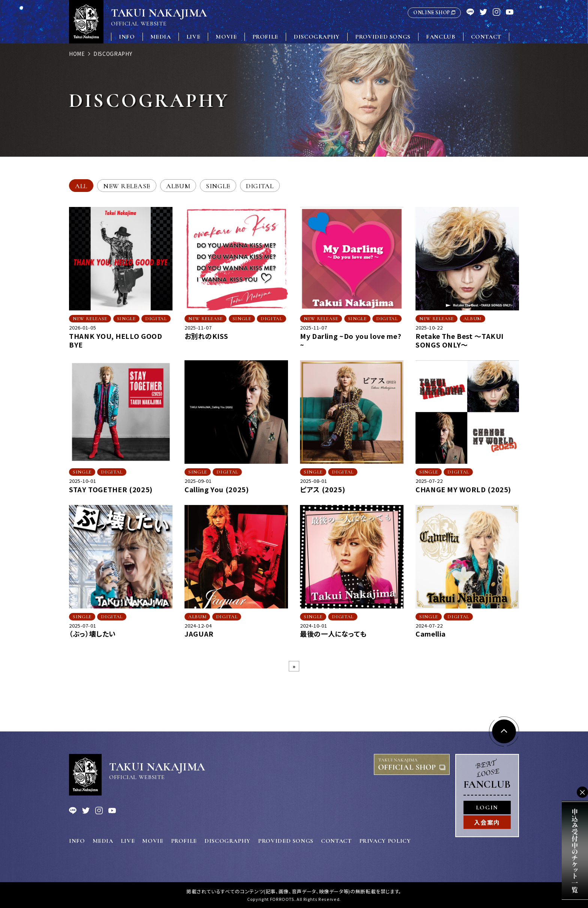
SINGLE (218, 186)
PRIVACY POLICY (385, 841)
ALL (81, 186)
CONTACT (486, 37)
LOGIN (487, 808)
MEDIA (161, 37)
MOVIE (226, 37)
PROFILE (265, 37)
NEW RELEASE (127, 186)
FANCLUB (441, 37)
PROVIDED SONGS (383, 37)
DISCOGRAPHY (317, 37)
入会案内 (487, 822)
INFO (127, 37)
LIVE (193, 37)
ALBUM (178, 186)
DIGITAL (260, 186)
